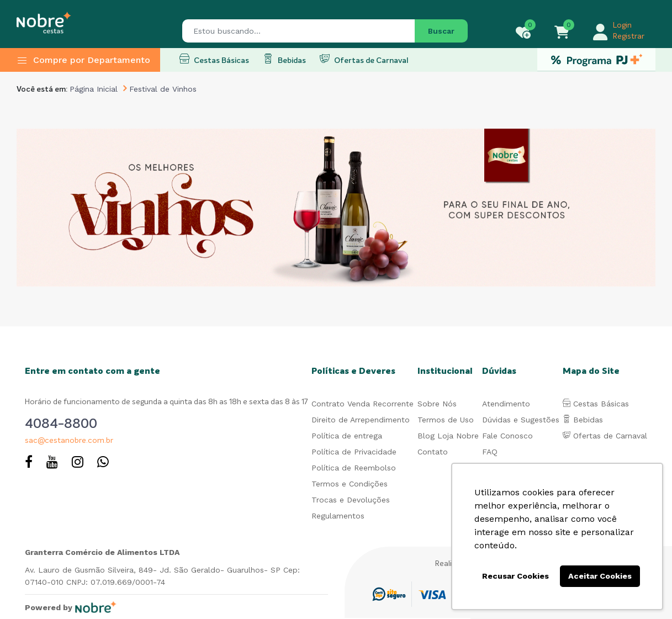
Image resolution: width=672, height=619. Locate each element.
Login (622, 25)
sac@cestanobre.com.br (69, 441)
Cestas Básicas (214, 59)
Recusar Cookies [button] (515, 576)
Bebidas (284, 59)
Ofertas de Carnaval (364, 59)
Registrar (629, 36)
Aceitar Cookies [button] (600, 576)
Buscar (441, 31)
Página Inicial (94, 89)
